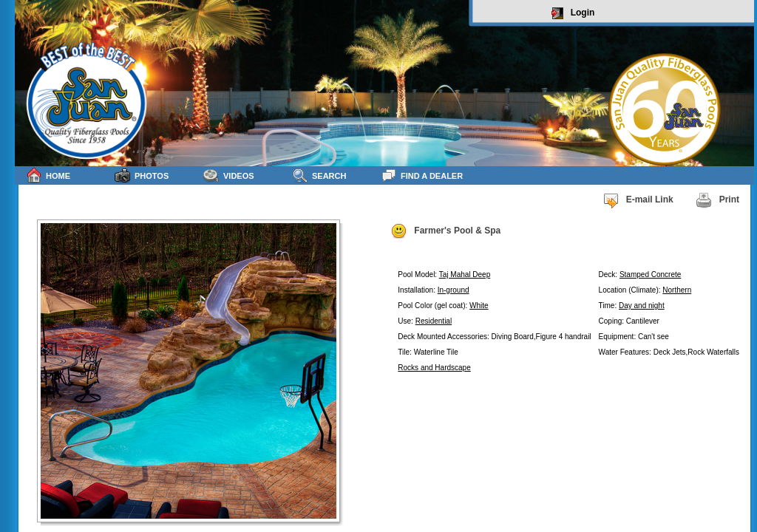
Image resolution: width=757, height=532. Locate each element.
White (479, 306)
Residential (434, 321)
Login (573, 13)
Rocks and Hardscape (434, 368)
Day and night (642, 306)
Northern (677, 290)
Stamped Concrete (650, 274)
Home (48, 175)
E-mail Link (638, 200)
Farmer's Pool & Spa (445, 231)
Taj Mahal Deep (465, 274)
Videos (229, 175)
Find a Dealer (422, 175)
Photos (142, 175)
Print (717, 200)
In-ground (454, 290)
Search (319, 175)
